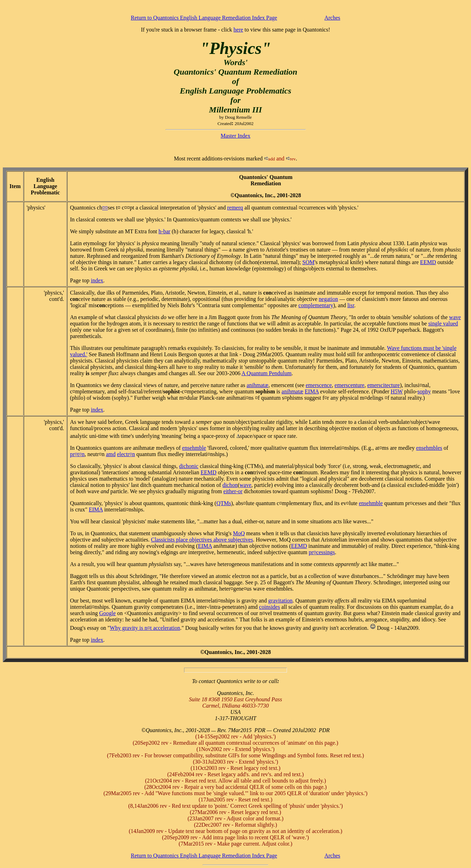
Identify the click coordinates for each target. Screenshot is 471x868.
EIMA (312, 391)
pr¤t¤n (77, 454)
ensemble (194, 448)
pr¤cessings (322, 552)
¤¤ (105, 208)
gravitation (280, 601)
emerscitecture (383, 385)
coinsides (269, 607)
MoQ (239, 533)
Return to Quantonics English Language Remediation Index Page (204, 18)
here (238, 30)
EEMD (428, 262)
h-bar (164, 231)
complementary (316, 305)
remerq (235, 208)
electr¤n (126, 454)
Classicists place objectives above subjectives (202, 540)
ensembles (429, 448)
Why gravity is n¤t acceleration (145, 628)
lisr (351, 305)
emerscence (319, 385)
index (97, 280)
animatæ (258, 385)
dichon (230, 485)
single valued (443, 323)
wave (455, 317)
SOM (308, 262)
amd (111, 454)
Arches (332, 18)
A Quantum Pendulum (266, 373)
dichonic (189, 466)
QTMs (224, 503)
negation (328, 299)
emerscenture (349, 385)
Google (108, 613)
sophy (424, 391)
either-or (233, 491)
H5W (396, 391)
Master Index (236, 136)
